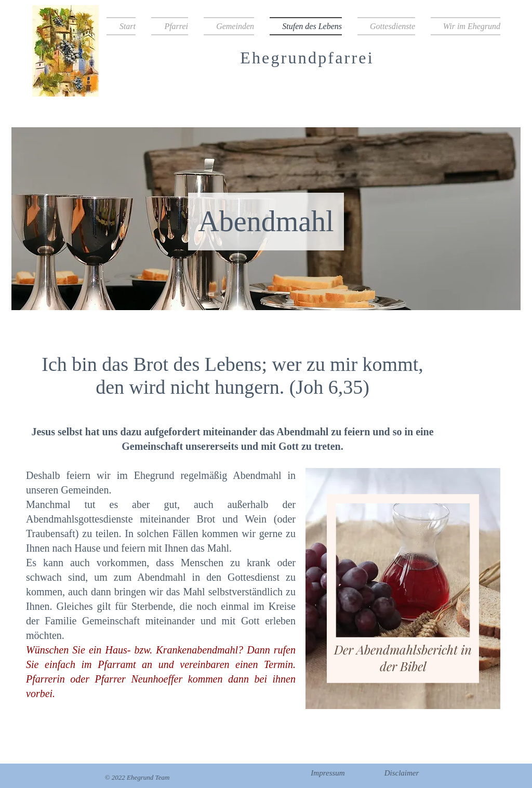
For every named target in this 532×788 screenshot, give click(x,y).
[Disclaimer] (402, 773)
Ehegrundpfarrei (307, 58)
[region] (400, 592)
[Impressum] (328, 773)
